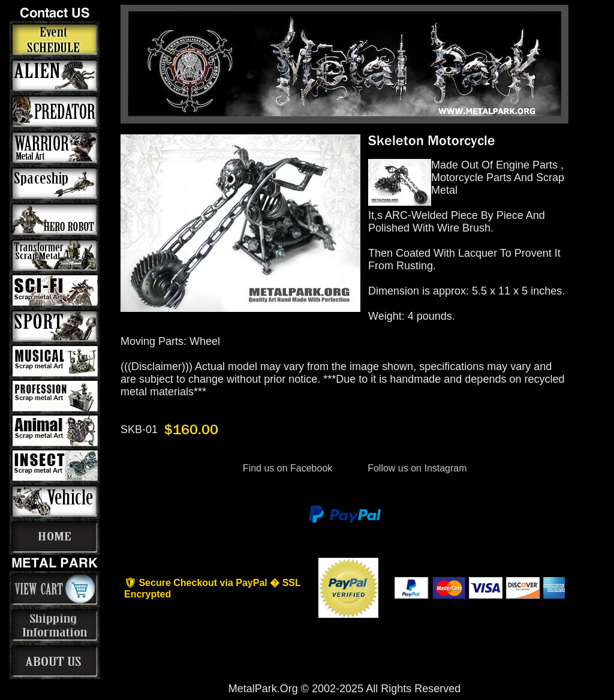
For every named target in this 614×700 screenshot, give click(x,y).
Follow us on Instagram (416, 468)
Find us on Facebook (287, 468)
